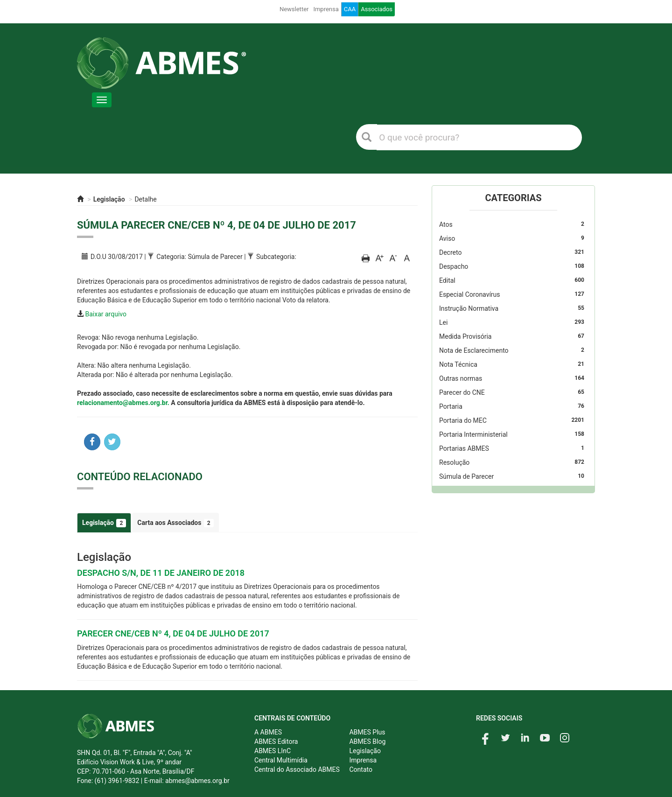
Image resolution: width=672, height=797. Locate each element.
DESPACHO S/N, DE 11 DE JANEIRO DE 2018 (161, 573)
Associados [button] (377, 9)
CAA (350, 9)
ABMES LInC (273, 751)
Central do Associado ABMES (297, 769)
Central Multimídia (281, 760)
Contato (360, 769)
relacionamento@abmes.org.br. (123, 403)
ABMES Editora (276, 741)
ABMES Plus (367, 732)
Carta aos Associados (175, 523)
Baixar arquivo (106, 314)
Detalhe (145, 199)
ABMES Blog (367, 741)
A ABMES (268, 732)
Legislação (109, 199)
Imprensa (326, 9)
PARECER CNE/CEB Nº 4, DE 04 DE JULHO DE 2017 (173, 633)
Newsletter (294, 9)
